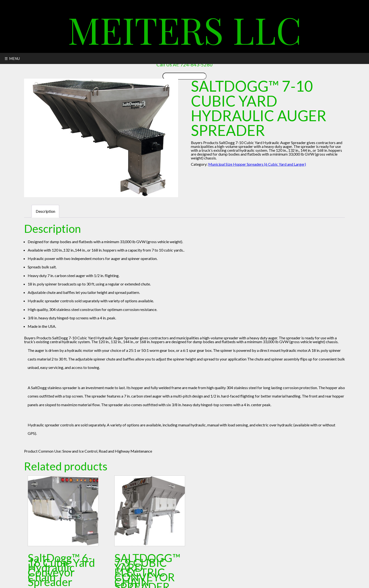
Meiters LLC (185, 29)
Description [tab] (45, 211)
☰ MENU (12, 58)
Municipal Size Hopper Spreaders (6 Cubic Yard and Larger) (257, 164)
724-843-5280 (196, 64)
